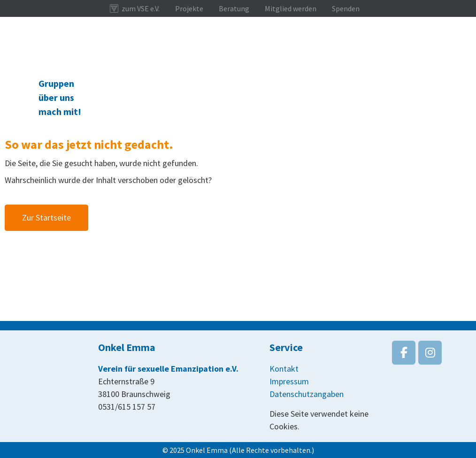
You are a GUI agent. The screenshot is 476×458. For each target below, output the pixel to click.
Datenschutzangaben (307, 394)
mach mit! (60, 111)
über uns (56, 97)
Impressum (289, 381)
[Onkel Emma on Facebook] (404, 353)
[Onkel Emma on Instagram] (430, 353)
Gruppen (56, 83)
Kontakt (284, 369)
